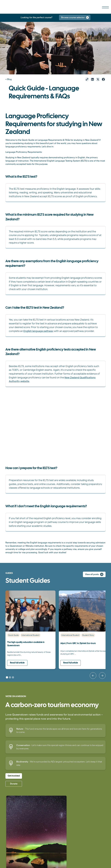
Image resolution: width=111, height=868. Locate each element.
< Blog (9, 79)
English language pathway (38, 331)
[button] (93, 676)
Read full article (17, 663)
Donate (14, 784)
